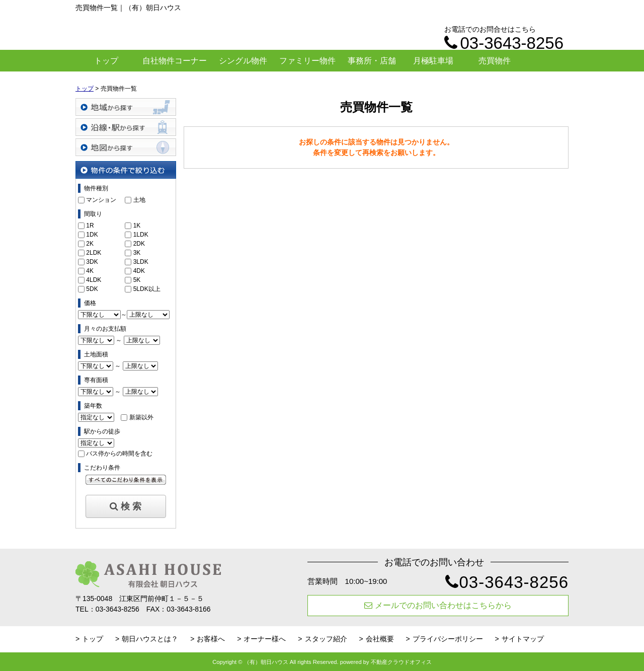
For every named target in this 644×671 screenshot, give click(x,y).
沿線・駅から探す (126, 127)
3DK (92, 262)
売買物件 (495, 61)
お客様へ (211, 639)
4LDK (94, 280)
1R (90, 226)
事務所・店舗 (372, 61)
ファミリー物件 (307, 61)
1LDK (141, 235)
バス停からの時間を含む (119, 454)
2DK (139, 244)
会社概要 (380, 639)
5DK (92, 289)
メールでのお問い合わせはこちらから (438, 605)
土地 (139, 200)
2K (90, 244)
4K (90, 271)
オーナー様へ (265, 639)
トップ (106, 61)
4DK (139, 271)
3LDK (141, 262)
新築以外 (141, 417)
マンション (101, 200)
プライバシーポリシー (448, 639)
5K (137, 280)
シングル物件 (243, 61)
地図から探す (126, 147)
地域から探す (126, 107)
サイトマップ (523, 639)
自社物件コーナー (175, 61)
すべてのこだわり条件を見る (126, 480)
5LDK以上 (147, 289)
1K (137, 226)
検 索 (126, 506)
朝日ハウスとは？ (150, 639)
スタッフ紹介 (326, 639)
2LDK (94, 253)
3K (137, 253)
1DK (92, 235)
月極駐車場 (433, 61)
